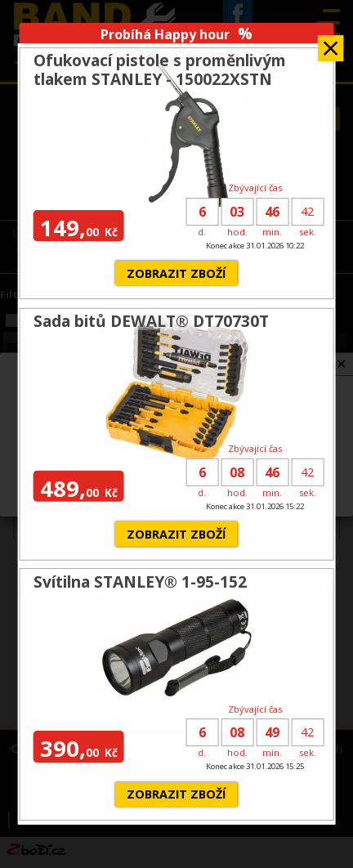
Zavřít (330, 43)
